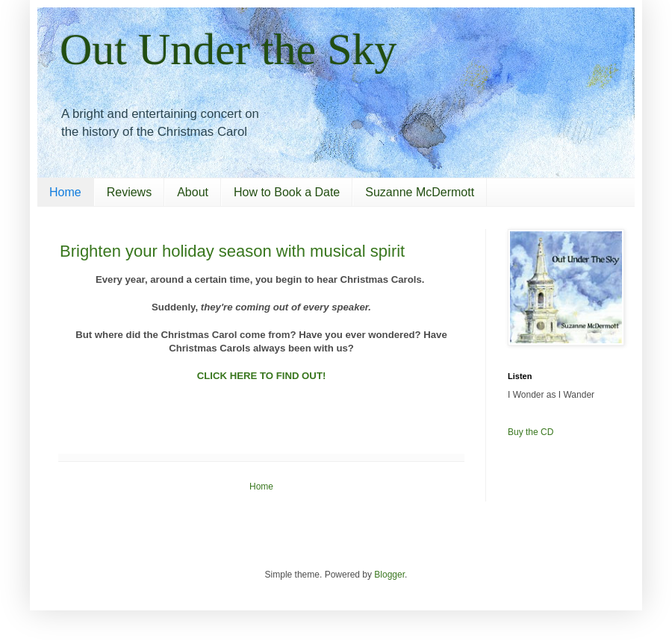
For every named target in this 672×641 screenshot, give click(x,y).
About (193, 192)
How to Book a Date (287, 192)
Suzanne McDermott (420, 192)
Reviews (129, 192)
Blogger (389, 575)
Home (65, 192)
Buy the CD (531, 432)
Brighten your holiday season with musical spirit (232, 251)
